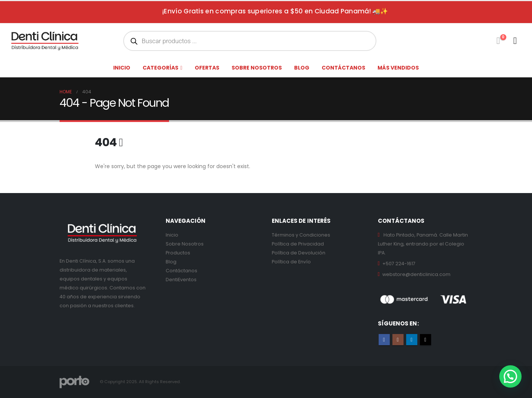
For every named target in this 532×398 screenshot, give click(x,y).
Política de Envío (291, 262)
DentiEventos (181, 280)
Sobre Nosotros (185, 244)
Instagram (398, 340)
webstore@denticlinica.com (416, 274)
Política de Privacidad (298, 244)
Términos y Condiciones (301, 235)
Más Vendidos (398, 68)
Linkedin (412, 340)
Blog (302, 68)
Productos (178, 253)
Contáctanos (343, 68)
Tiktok (426, 340)
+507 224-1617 (399, 264)
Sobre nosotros (257, 68)
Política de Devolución (299, 253)
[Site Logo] (45, 41)
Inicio (122, 68)
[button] (510, 376)
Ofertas (207, 68)
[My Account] (515, 41)
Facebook (384, 340)
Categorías (160, 68)
